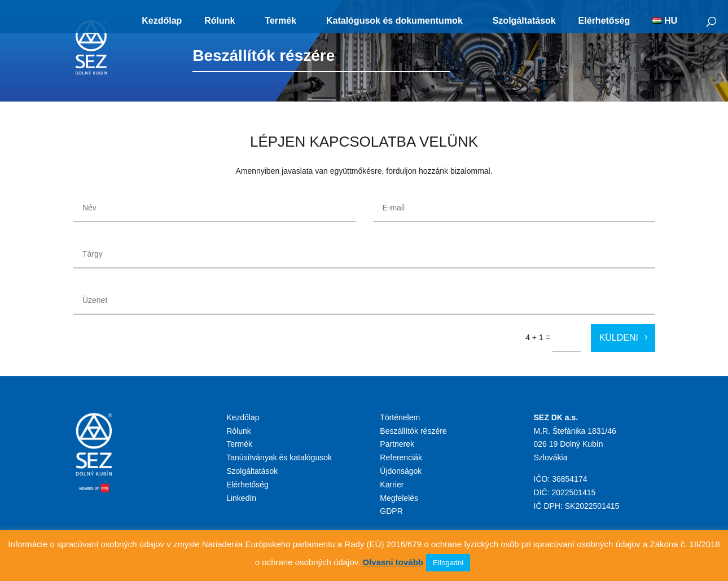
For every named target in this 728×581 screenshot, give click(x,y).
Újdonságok (401, 471)
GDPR (391, 511)
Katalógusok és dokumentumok (394, 21)
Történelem (400, 417)
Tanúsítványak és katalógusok (279, 457)
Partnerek (397, 444)
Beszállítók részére (413, 431)
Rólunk (220, 21)
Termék (280, 21)
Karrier (392, 485)
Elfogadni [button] (448, 563)
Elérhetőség (604, 21)
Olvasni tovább (393, 562)
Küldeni (619, 338)
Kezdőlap (162, 21)
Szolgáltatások (524, 21)
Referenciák (401, 457)
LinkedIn (241, 498)
